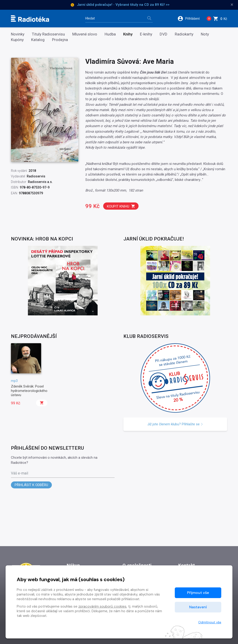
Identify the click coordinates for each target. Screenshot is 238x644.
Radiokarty (184, 34)
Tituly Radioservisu (48, 34)
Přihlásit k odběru (31, 485)
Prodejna (60, 40)
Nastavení (198, 607)
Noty (205, 34)
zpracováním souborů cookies (102, 606)
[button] (190, 19)
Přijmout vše (198, 593)
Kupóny (17, 40)
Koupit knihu (121, 206)
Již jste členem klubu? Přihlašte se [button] (175, 424)
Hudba (110, 34)
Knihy (128, 34)
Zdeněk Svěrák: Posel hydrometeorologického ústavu (29, 391)
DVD (164, 34)
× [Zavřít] (232, 5)
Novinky (18, 34)
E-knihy (146, 34)
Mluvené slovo (85, 34)
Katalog (38, 40)
